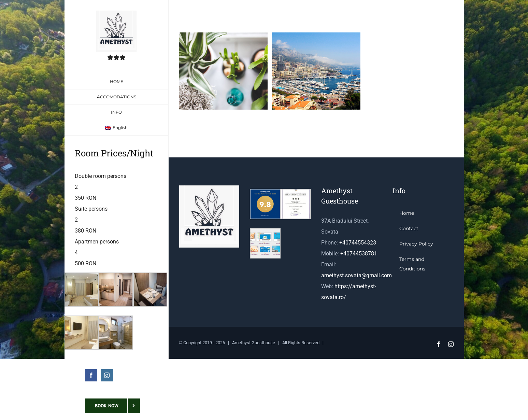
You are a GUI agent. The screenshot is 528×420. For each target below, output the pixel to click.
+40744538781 (359, 254)
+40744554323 (358, 243)
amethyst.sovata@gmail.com (356, 275)
